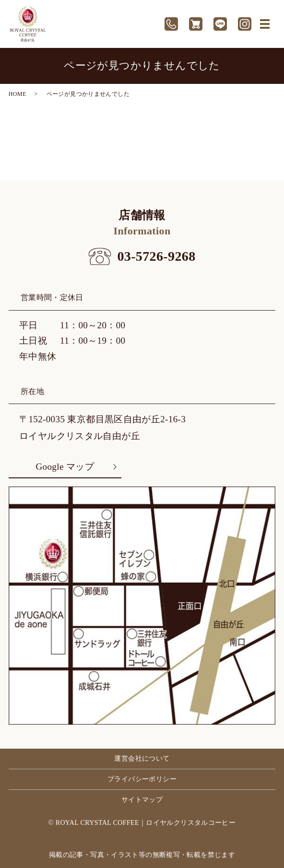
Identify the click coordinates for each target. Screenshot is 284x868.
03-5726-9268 (156, 256)
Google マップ (65, 467)
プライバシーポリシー (142, 779)
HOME (18, 94)
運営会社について (142, 758)
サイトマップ (142, 800)
